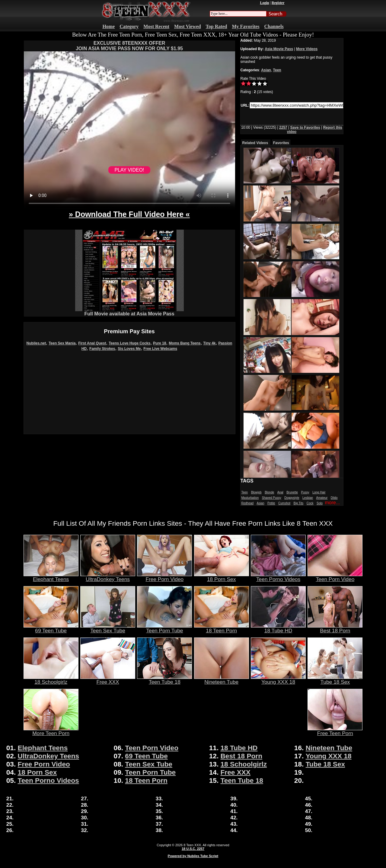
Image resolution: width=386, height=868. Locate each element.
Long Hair (319, 492)
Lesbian (308, 498)
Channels (274, 26)
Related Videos (255, 143)
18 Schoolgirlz (51, 679)
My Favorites (246, 26)
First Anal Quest (92, 343)
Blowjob (256, 492)
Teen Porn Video (335, 577)
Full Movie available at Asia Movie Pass (129, 312)
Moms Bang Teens (185, 343)
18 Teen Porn (222, 628)
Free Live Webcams (160, 349)
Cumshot (284, 503)
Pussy (305, 492)
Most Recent (156, 26)
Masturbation (250, 498)
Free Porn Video (164, 577)
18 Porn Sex (222, 577)
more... (332, 503)
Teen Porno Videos (278, 577)
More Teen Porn (51, 731)
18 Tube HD (278, 628)
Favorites (281, 143)
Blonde (269, 492)
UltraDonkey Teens (108, 577)
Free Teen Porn (335, 731)
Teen (277, 70)
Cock (310, 503)
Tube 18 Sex (335, 679)
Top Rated (217, 26)
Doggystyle (292, 498)
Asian (266, 70)
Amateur (322, 498)
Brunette (292, 492)
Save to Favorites (305, 127)
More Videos (307, 49)
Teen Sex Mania (62, 343)
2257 (283, 127)
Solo (320, 503)
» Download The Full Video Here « (129, 214)
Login (264, 3)
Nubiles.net (36, 343)
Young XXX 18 (278, 679)
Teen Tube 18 (164, 679)
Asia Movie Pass (279, 49)
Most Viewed (187, 26)
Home (108, 26)
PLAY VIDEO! (129, 170)
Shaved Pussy (272, 498)
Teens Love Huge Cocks (129, 343)
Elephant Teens (51, 577)
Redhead (248, 503)
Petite (271, 503)
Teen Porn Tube (164, 628)
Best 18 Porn (335, 628)
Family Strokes (102, 349)
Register (278, 3)
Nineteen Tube (222, 679)
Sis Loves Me (129, 349)
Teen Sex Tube (108, 628)
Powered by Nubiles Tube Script (193, 856)
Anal (280, 492)
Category (129, 26)
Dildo (334, 498)
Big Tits (299, 503)
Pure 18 (160, 343)
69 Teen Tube (51, 628)
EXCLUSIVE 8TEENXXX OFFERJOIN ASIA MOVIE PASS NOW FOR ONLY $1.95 (129, 46)
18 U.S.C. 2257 (193, 849)
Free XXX (108, 679)
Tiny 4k (209, 343)
